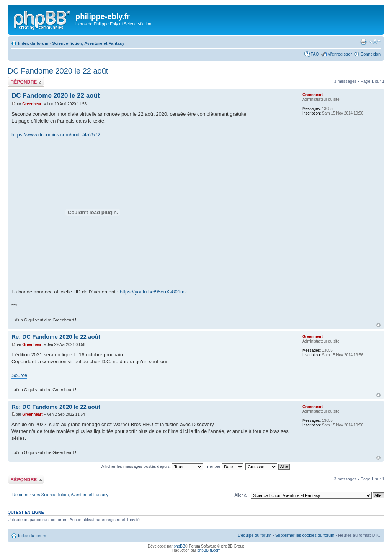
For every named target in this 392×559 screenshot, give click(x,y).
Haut (378, 325)
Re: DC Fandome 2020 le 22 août (56, 337)
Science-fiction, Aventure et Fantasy (88, 43)
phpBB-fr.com (209, 550)
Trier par (224, 466)
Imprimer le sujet (363, 42)
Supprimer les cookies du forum (305, 535)
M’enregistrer (340, 54)
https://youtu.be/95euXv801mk (154, 292)
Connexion (370, 54)
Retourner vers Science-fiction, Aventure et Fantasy (60, 495)
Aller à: (241, 495)
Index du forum (33, 43)
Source (19, 375)
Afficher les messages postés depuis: (152, 466)
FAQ (315, 54)
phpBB (179, 546)
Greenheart (32, 104)
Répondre (26, 82)
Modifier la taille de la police (375, 42)
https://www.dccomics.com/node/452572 (56, 135)
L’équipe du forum (254, 535)
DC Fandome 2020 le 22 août (58, 71)
